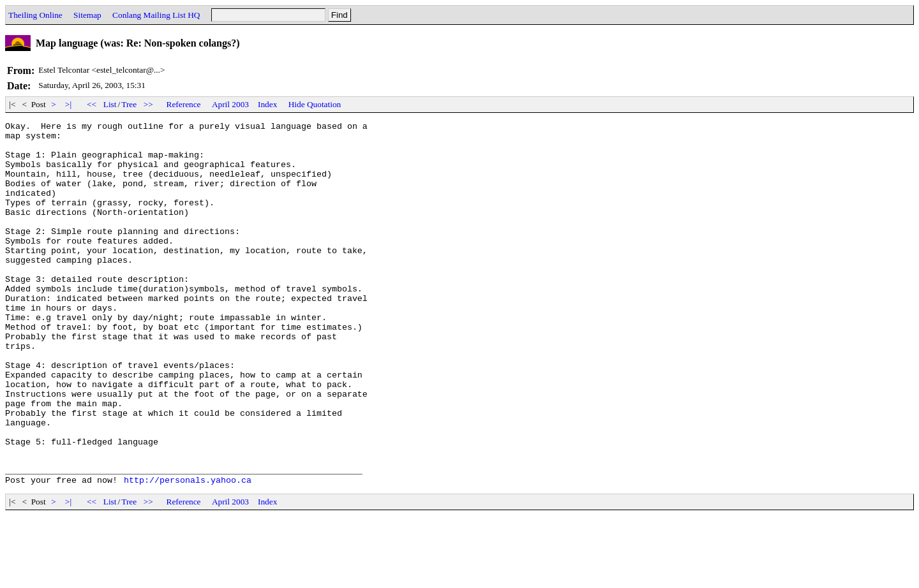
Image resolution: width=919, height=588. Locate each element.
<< (92, 104)
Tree (129, 104)
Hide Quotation (315, 104)
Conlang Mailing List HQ (156, 15)
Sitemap (87, 15)
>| (69, 104)
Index (267, 104)
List (110, 104)
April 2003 (230, 104)
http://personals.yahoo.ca (188, 552)
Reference (184, 104)
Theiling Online (35, 15)
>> (149, 104)
